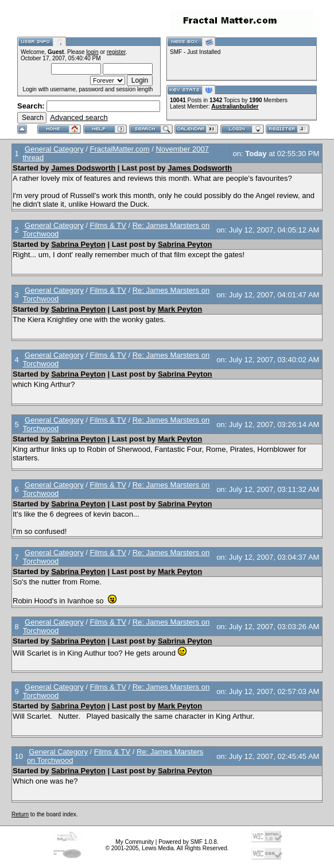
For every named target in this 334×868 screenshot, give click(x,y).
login (92, 52)
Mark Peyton (180, 309)
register (116, 52)
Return (20, 814)
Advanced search (79, 117)
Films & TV (108, 225)
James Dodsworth (83, 168)
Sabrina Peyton (78, 244)
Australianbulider (235, 106)
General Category (54, 149)
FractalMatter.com (120, 149)
